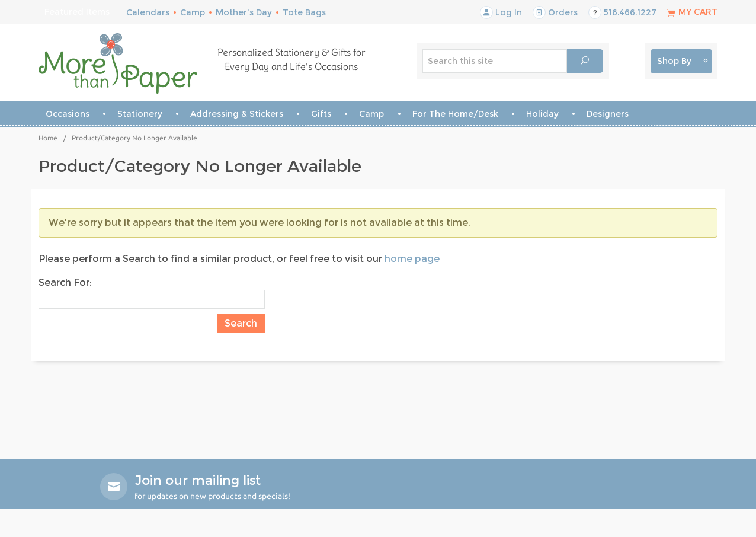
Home (48, 138)
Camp (193, 12)
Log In (501, 12)
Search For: (65, 282)
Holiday (542, 114)
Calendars (148, 12)
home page (412, 259)
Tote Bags (304, 12)
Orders (555, 12)
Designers (608, 114)
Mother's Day (244, 12)
